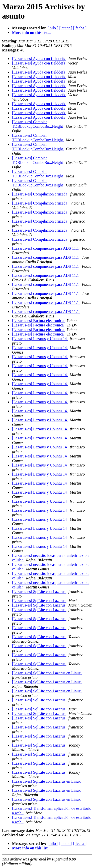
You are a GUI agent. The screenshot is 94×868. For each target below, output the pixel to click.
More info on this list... (31, 32)
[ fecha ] (80, 28)
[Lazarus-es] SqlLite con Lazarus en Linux (47, 673)
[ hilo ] (53, 28)
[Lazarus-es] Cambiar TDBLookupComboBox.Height (38, 124)
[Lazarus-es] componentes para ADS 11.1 (46, 248)
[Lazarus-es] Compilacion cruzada (40, 194)
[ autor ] (66, 28)
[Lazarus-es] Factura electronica (38, 321)
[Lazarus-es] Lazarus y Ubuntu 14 (40, 339)
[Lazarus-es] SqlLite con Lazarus (39, 592)
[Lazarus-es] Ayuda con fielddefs (39, 59)
